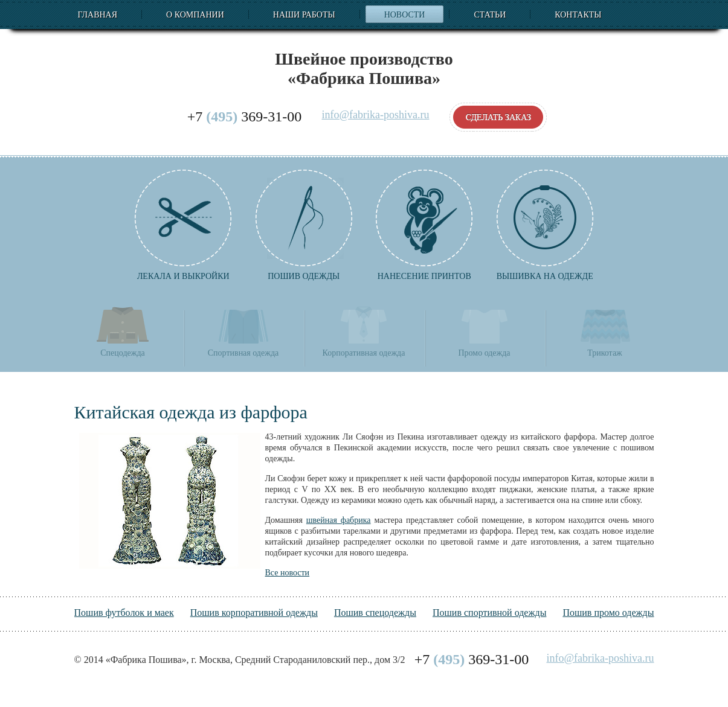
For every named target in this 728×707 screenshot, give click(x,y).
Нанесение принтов (424, 225)
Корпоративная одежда (364, 331)
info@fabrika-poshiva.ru (375, 115)
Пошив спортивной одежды (489, 613)
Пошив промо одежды (608, 613)
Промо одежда (484, 331)
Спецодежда (123, 331)
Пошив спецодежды (375, 613)
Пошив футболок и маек (124, 613)
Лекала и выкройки (183, 225)
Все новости (288, 573)
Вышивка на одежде (545, 225)
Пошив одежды (304, 225)
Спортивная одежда (243, 331)
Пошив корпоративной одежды (254, 613)
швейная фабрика (339, 520)
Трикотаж (605, 331)
